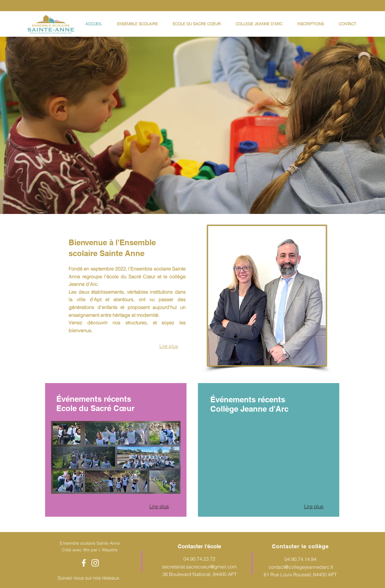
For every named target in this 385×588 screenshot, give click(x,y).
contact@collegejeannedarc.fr (301, 567)
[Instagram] (95, 563)
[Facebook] (84, 563)
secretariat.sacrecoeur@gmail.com (199, 567)
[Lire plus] (159, 506)
